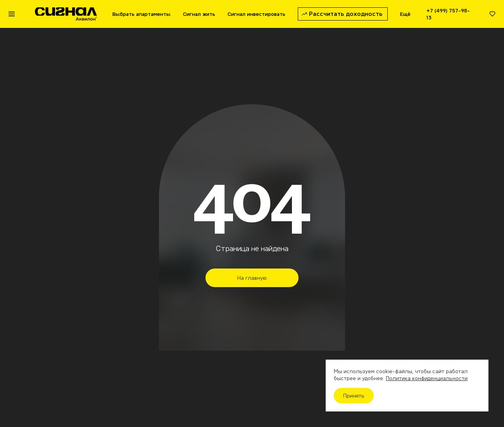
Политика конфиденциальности (427, 378)
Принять (354, 396)
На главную (252, 278)
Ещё (405, 14)
